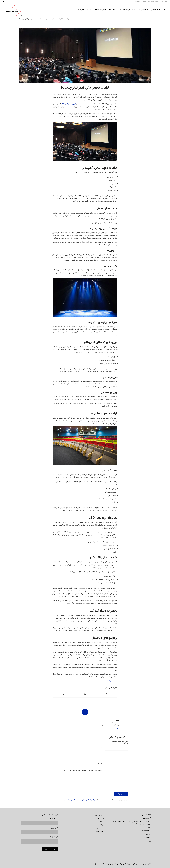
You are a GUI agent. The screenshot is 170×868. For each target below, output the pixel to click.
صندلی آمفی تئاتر (149, 2)
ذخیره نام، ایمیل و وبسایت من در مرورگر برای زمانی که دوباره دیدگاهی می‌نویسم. (83, 771)
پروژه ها (102, 825)
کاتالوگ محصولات (99, 831)
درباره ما (102, 822)
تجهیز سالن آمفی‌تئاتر (69, 104)
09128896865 (146, 838)
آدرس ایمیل (54, 837)
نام (101, 748)
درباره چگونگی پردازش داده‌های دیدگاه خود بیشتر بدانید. (79, 800)
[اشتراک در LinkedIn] (85, 694)
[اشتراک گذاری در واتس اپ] (107, 694)
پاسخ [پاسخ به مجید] (118, 729)
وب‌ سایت (99, 763)
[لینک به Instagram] (4, 2)
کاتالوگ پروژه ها (100, 828)
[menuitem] (164, 10)
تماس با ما (101, 818)
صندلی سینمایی (158, 2)
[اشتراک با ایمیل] (63, 694)
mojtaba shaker (98, 864)
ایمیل (101, 756)
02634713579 (146, 831)
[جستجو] (75, 10)
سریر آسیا (110, 681)
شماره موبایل (54, 828)
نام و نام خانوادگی (53, 819)
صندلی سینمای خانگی (139, 2)
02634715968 (146, 835)
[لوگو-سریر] (14, 10)
